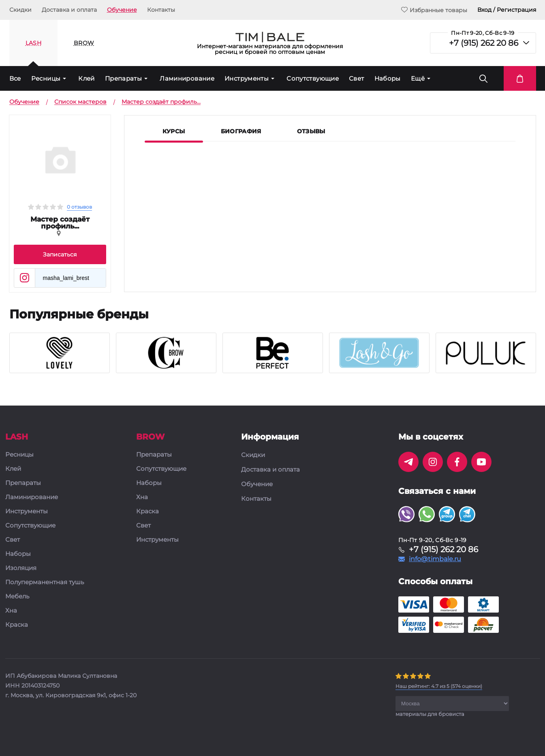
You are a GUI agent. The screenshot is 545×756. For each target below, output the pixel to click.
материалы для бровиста (430, 714)
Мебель (17, 597)
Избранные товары (434, 10)
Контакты (161, 10)
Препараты (123, 78)
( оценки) (439, 686)
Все (15, 78)
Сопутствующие (313, 78)
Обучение (122, 10)
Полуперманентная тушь (45, 582)
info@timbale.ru (435, 559)
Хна (11, 611)
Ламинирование (187, 78)
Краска (17, 625)
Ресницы (46, 78)
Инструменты (247, 78)
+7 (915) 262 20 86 (484, 43)
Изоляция (21, 568)
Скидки (20, 10)
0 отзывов (79, 207)
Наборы (388, 78)
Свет (357, 78)
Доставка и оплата (69, 10)
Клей (87, 78)
